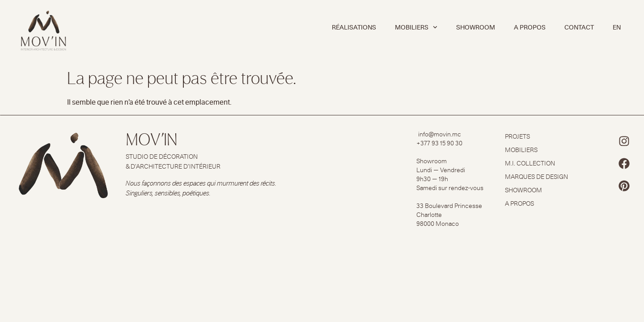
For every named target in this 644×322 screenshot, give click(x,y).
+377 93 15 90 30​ (439, 143)
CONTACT (579, 27)
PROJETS (517, 136)
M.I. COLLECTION (530, 163)
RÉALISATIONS (354, 27)
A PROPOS (530, 27)
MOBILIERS (416, 27)
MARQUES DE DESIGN (536, 177)
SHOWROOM (476, 27)
